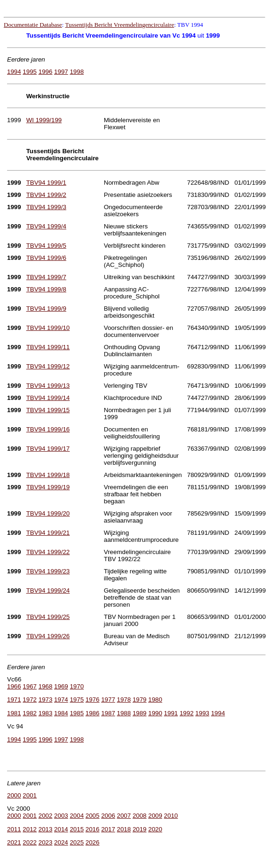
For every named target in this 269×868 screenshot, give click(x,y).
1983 (46, 713)
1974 (61, 700)
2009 (155, 816)
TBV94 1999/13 (48, 386)
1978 (124, 700)
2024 (61, 842)
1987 (108, 713)
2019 (140, 829)
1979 (140, 700)
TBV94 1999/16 (48, 429)
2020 (155, 829)
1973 (46, 700)
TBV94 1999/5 (46, 246)
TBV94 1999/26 (48, 636)
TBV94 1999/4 (46, 226)
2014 (61, 829)
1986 (93, 713)
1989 (140, 713)
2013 (46, 829)
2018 (124, 829)
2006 (108, 816)
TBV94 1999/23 (48, 571)
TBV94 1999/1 (46, 183)
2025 (77, 842)
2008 (140, 816)
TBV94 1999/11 (48, 347)
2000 (14, 795)
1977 (108, 700)
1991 (171, 713)
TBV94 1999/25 (48, 617)
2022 (30, 842)
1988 (124, 713)
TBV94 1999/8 (46, 289)
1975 (77, 700)
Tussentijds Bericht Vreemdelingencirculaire (119, 25)
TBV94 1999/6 (46, 258)
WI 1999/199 (44, 120)
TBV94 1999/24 (48, 590)
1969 (61, 686)
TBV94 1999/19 (48, 487)
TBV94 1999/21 (48, 533)
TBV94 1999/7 (46, 277)
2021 (14, 842)
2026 (93, 842)
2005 (93, 816)
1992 (187, 713)
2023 (46, 842)
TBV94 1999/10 (48, 328)
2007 (124, 816)
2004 (77, 816)
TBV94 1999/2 (46, 195)
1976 (93, 700)
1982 (30, 713)
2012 (30, 829)
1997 (61, 72)
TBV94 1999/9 (46, 309)
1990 (155, 713)
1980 (155, 700)
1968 (46, 686)
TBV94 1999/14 (48, 398)
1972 (30, 700)
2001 (30, 795)
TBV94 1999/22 (48, 552)
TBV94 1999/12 (48, 366)
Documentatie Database (33, 25)
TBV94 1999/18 (48, 475)
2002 (46, 816)
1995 (30, 72)
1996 (46, 72)
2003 (61, 816)
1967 (30, 686)
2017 (108, 829)
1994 (14, 72)
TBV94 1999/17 (48, 449)
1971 (14, 700)
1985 (77, 713)
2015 (77, 829)
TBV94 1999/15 (48, 410)
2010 (171, 816)
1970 (77, 686)
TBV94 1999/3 (46, 207)
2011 (14, 829)
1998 (77, 72)
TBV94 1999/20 (48, 513)
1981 (14, 713)
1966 (14, 686)
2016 (93, 829)
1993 (202, 713)
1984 (61, 713)
